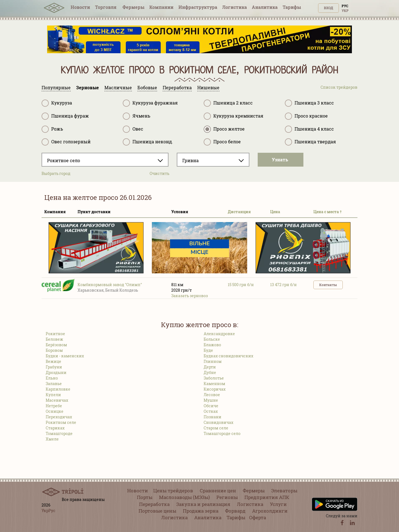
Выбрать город (56, 173)
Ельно (52, 378)
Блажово (212, 345)
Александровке (219, 334)
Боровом (54, 350)
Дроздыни (56, 372)
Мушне (211, 400)
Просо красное (306, 116)
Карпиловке (58, 389)
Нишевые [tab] (208, 87)
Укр (345, 11)
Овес (133, 129)
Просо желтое (224, 129)
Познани (213, 417)
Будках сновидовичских (228, 356)
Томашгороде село (222, 433)
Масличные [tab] (118, 87)
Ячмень (136, 116)
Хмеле (52, 439)
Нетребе (54, 406)
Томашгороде (59, 433)
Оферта (258, 517)
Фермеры (133, 7)
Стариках (55, 428)
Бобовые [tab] (147, 87)
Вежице (53, 361)
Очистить (159, 173)
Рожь (52, 129)
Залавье (54, 384)
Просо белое (222, 142)
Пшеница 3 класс (309, 103)
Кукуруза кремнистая (233, 116)
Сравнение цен (218, 491)
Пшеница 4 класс (309, 129)
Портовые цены (157, 511)
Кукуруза (57, 103)
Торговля (106, 7)
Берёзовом (56, 345)
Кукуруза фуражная (150, 103)
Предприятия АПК (267, 497)
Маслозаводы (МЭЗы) (184, 497)
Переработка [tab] (177, 87)
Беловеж (54, 339)
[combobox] (105, 160)
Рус (345, 6)
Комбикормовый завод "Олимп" (110, 285)
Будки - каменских (65, 356)
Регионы (227, 497)
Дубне (210, 372)
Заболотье (214, 378)
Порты (145, 497)
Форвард (235, 511)
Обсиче (211, 406)
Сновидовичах (218, 422)
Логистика (235, 7)
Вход (328, 8)
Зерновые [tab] (88, 87)
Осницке (55, 411)
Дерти (210, 367)
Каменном (214, 384)
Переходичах (59, 417)
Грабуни (54, 367)
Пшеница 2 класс (228, 103)
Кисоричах (215, 389)
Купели (53, 395)
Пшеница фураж (65, 116)
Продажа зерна (201, 511)
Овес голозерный (66, 142)
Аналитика (265, 7)
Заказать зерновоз (190, 296)
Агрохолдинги (270, 511)
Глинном (213, 361)
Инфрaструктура (198, 7)
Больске (212, 339)
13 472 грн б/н (283, 285)
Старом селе (216, 428)
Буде (208, 350)
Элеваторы (284, 491)
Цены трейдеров (173, 491)
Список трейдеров (339, 87)
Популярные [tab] (56, 87)
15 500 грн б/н (241, 285)
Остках (211, 411)
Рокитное (55, 334)
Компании (161, 7)
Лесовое (212, 395)
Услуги (278, 504)
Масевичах (57, 400)
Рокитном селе (61, 422)
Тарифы (292, 7)
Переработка (154, 504)
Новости (80, 7)
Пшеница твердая (310, 142)
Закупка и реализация (203, 504)
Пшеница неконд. (148, 142)
